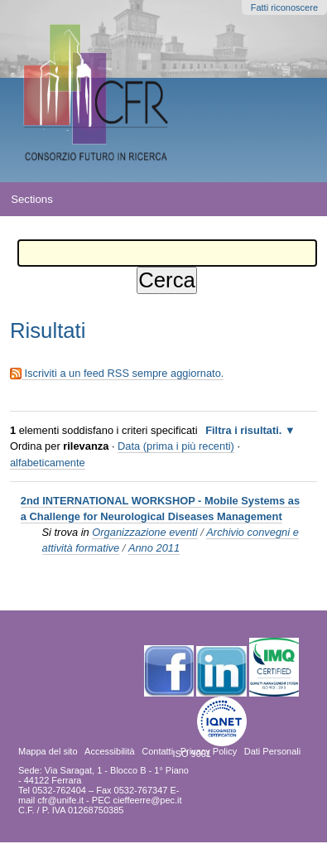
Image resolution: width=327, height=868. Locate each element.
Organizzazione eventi (144, 532)
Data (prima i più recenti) (176, 446)
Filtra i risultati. (243, 430)
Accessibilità (110, 751)
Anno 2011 (154, 548)
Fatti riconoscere (284, 7)
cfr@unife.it (60, 800)
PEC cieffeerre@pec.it (137, 800)
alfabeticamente (48, 463)
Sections (32, 199)
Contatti (157, 751)
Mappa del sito (48, 751)
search (304, 198)
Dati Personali (272, 751)
